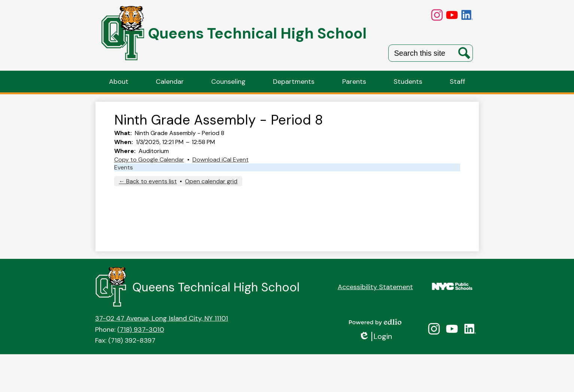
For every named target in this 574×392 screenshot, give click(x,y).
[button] (119, 82)
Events (124, 167)
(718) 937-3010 (141, 330)
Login (375, 336)
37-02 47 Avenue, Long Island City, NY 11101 (162, 318)
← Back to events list (148, 181)
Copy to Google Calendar (149, 160)
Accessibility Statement (375, 287)
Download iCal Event (221, 160)
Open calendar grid (211, 181)
